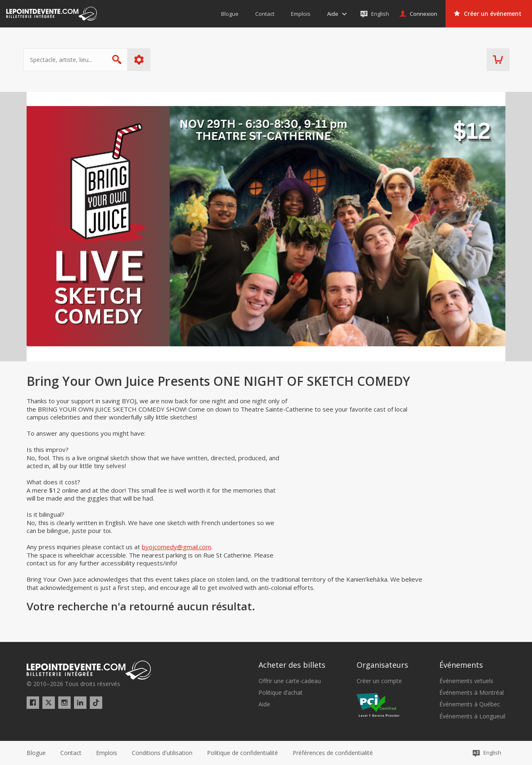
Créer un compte (379, 681)
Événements (461, 665)
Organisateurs (382, 665)
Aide (264, 704)
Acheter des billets (292, 665)
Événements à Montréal (472, 693)
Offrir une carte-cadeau (290, 681)
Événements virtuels (466, 681)
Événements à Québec (470, 704)
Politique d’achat (281, 693)
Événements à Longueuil (472, 716)
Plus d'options (142, 60)
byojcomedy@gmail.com (176, 547)
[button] (333, 753)
